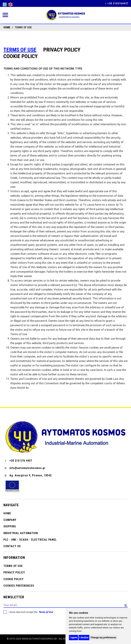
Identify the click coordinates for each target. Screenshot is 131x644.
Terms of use (20, 50)
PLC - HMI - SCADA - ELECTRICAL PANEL (30, 540)
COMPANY (10, 520)
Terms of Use (46, 612)
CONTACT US (12, 546)
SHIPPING (10, 526)
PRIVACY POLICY (62, 50)
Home (7, 513)
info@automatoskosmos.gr (24, 468)
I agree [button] (73, 637)
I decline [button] (84, 637)
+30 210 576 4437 (18, 461)
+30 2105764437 (117, 3)
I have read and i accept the (28, 612)
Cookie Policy (21, 56)
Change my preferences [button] (103, 637)
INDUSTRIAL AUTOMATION (21, 533)
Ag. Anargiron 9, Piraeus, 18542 (28, 475)
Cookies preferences (19, 586)
